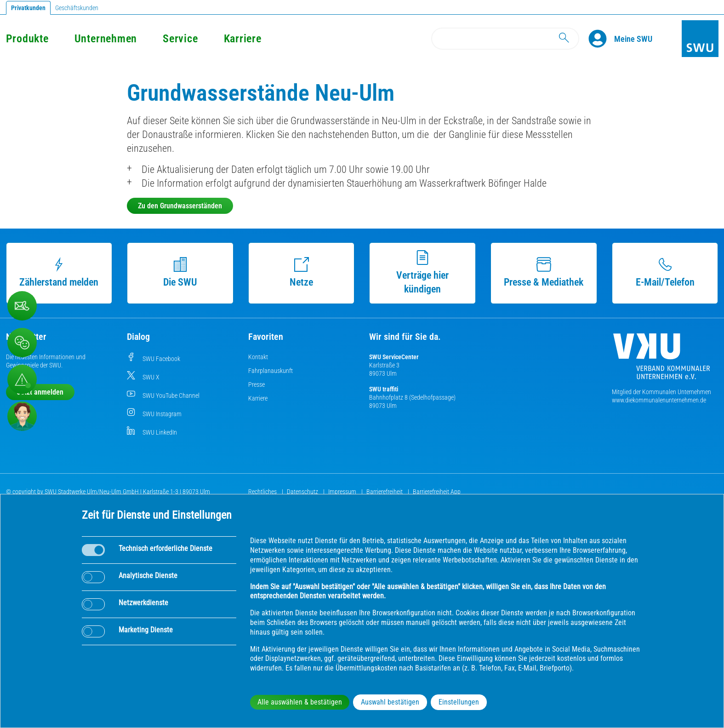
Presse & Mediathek (544, 272)
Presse (257, 384)
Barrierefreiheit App (437, 492)
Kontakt (258, 357)
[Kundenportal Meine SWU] (633, 39)
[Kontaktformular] (22, 306)
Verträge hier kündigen (422, 272)
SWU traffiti (384, 389)
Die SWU (180, 272)
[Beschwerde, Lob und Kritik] (22, 343)
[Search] (505, 39)
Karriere (243, 39)
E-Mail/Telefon (665, 272)
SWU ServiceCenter (394, 357)
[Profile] (601, 39)
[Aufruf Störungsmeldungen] (22, 379)
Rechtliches (263, 492)
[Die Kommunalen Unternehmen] (661, 360)
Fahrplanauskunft (271, 371)
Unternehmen (106, 39)
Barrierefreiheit (385, 492)
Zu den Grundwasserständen (180, 206)
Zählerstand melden (59, 272)
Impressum (343, 492)
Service (180, 39)
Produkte (27, 39)
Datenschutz (303, 492)
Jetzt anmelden (40, 392)
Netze (301, 272)
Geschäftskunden (77, 8)
